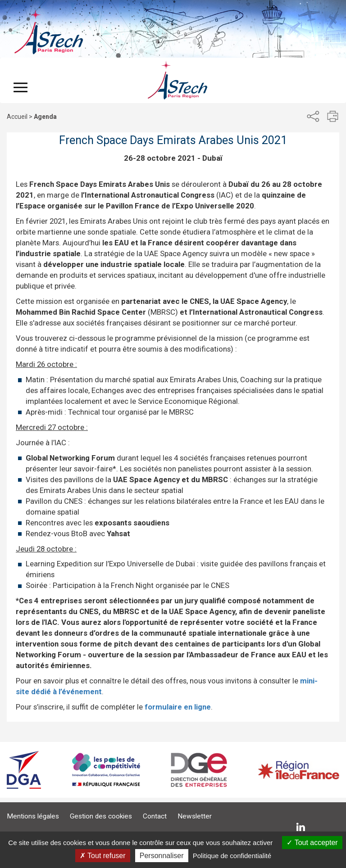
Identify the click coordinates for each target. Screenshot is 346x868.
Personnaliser (162, 856)
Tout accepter (312, 843)
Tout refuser (103, 856)
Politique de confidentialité (232, 856)
